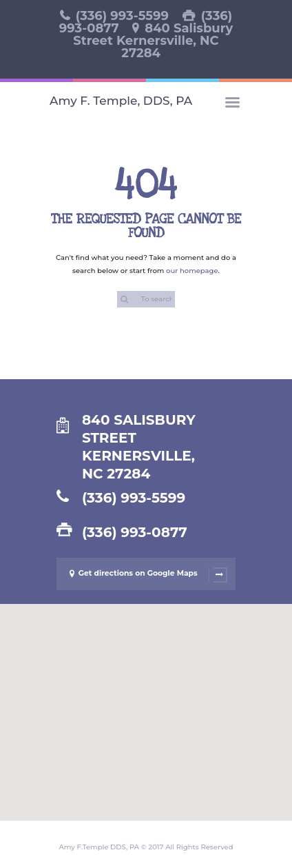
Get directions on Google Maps (144, 574)
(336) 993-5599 (122, 16)
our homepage (192, 271)
